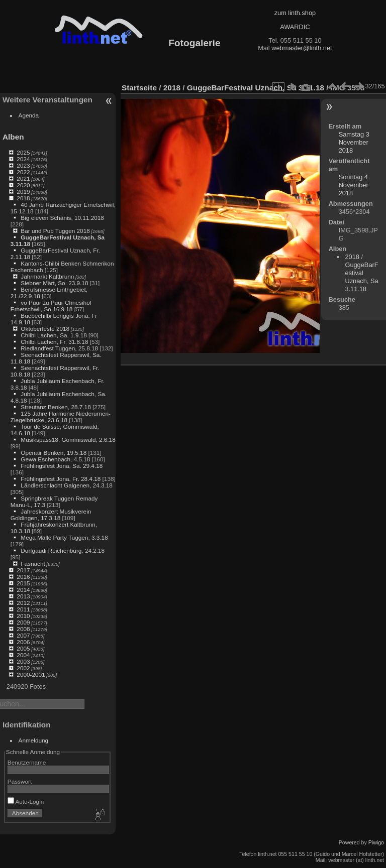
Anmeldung (34, 740)
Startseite (139, 88)
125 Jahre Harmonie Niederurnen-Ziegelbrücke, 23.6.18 (61, 417)
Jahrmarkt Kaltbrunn (47, 276)
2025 (23, 152)
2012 (23, 603)
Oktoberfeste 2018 (45, 329)
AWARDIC (295, 27)
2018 (23, 198)
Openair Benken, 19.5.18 (54, 453)
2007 (23, 635)
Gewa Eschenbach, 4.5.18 (55, 459)
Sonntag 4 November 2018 (354, 185)
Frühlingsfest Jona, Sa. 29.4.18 (62, 466)
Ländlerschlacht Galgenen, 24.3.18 (67, 485)
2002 (23, 668)
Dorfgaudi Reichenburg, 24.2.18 (63, 550)
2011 (23, 609)
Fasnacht (33, 564)
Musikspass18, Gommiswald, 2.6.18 (68, 440)
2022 (23, 172)
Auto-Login (26, 801)
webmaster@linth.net (302, 48)
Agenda (29, 115)
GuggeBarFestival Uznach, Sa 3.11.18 (256, 88)
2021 (23, 178)
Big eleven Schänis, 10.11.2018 (62, 218)
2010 (23, 616)
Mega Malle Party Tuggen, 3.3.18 (64, 537)
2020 (23, 185)
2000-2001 (31, 674)
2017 (23, 570)
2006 (23, 642)
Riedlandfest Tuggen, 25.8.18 (59, 348)
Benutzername (27, 762)
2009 (23, 622)
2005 (23, 648)
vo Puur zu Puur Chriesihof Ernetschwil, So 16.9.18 (51, 306)
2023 (23, 165)
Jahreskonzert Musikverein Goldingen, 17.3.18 (51, 515)
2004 (23, 655)
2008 (23, 629)
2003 (23, 661)
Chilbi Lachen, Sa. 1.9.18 (54, 335)
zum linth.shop (295, 13)
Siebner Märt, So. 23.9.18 (54, 283)
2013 (23, 596)
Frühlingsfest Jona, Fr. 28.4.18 (61, 479)
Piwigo (376, 842)
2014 (23, 590)
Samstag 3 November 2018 (354, 142)
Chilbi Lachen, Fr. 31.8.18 (54, 342)
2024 (23, 159)
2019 (23, 192)
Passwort (20, 781)
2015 (23, 583)
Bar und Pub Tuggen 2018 (55, 231)
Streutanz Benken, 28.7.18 (56, 407)
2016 (23, 577)
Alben (13, 137)
